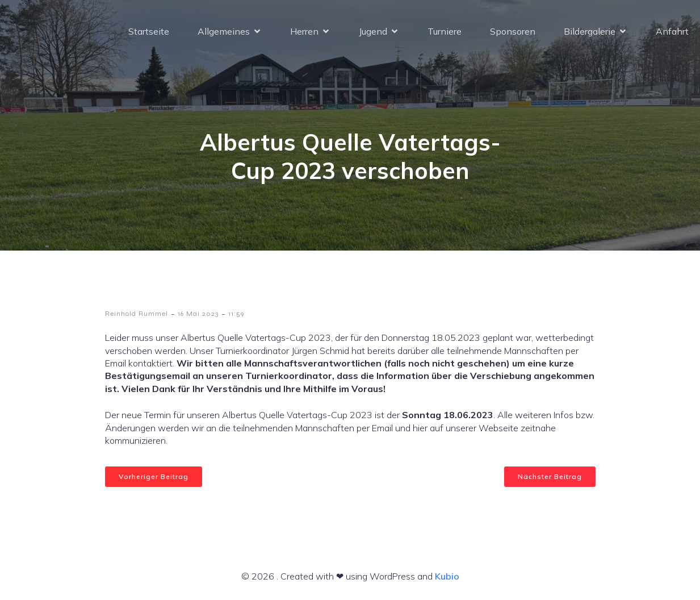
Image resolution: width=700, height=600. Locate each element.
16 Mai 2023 (198, 314)
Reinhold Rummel (137, 314)
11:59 (236, 314)
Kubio (447, 576)
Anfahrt (672, 31)
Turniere (445, 31)
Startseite (149, 31)
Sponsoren (513, 31)
